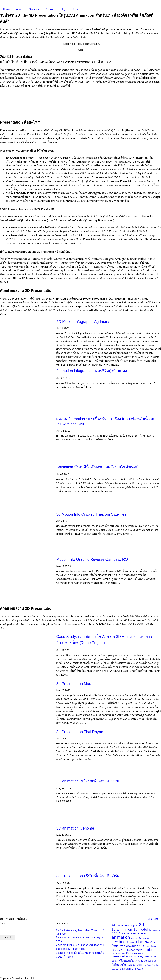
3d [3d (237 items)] (142, 925)
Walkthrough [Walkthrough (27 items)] (151, 957)
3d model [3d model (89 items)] (141, 929)
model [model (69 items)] (148, 950)
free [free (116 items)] (115, 946)
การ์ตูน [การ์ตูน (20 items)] (114, 961)
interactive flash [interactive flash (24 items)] (118, 950)
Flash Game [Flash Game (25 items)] (150, 942)
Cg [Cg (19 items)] (148, 938)
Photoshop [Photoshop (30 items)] (132, 953)
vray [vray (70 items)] (140, 956)
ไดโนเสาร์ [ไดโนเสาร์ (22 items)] (139, 969)
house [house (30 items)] (154, 946)
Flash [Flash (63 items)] (140, 942)
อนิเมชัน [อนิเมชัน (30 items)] (131, 965)
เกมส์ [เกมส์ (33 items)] (140, 965)
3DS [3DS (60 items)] (115, 933)
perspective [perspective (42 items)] (118, 953)
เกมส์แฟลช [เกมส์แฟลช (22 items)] (148, 965)
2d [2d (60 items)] (113, 925)
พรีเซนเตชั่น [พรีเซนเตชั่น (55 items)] (126, 960)
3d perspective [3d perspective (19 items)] (155, 930)
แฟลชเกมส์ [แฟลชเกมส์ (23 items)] (116, 969)
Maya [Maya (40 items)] (139, 950)
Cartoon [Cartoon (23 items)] (142, 938)
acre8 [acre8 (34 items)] (134, 933)
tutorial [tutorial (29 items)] (133, 957)
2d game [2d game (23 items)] (134, 926)
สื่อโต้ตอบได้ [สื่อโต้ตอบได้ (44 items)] (119, 965)
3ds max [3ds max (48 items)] (124, 933)
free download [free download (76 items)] (130, 946)
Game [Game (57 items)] (146, 946)
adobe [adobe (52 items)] (142, 933)
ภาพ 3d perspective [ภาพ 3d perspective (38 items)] (146, 961)
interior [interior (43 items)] (131, 950)
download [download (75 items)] (119, 942)
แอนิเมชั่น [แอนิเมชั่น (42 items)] (128, 969)
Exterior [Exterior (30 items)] (131, 942)
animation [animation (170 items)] (121, 937)
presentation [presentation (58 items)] (120, 956)
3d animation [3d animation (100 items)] (122, 929)
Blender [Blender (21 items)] (134, 938)
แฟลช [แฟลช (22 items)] (157, 965)
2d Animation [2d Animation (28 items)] (123, 926)
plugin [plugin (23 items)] (141, 953)
